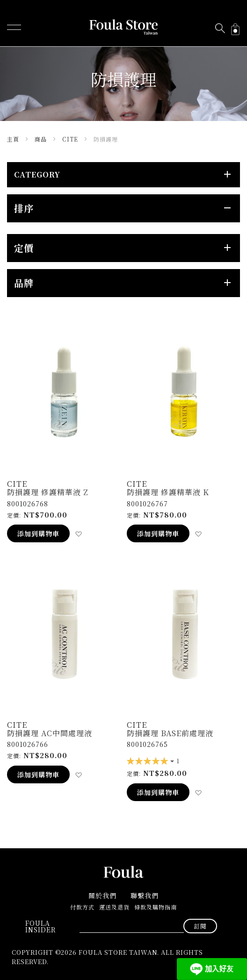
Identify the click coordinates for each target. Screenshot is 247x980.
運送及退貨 (114, 907)
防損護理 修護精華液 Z (48, 492)
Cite (71, 139)
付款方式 (82, 907)
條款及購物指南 (156, 907)
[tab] (123, 175)
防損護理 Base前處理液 (170, 733)
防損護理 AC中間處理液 (50, 733)
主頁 (14, 139)
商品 (42, 139)
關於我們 (102, 895)
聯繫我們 (145, 895)
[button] (78, 534)
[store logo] (123, 28)
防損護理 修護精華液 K (168, 492)
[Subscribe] (200, 926)
